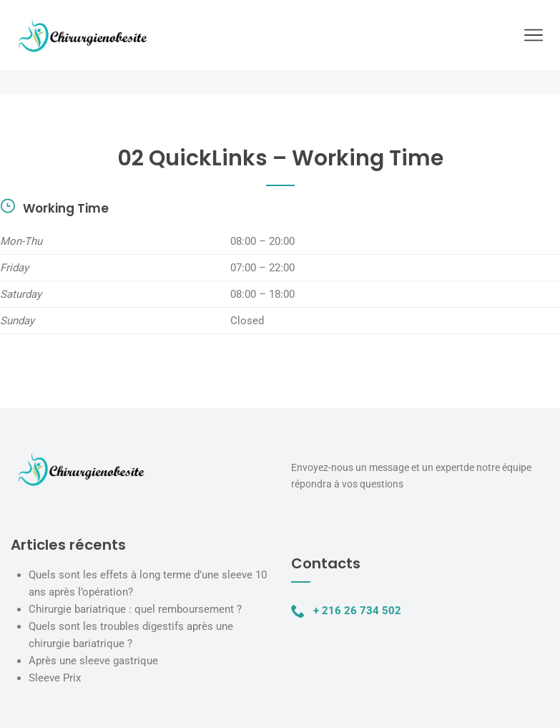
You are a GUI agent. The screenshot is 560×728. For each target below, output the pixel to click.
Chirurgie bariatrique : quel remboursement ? (135, 609)
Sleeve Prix (55, 678)
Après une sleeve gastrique (93, 661)
